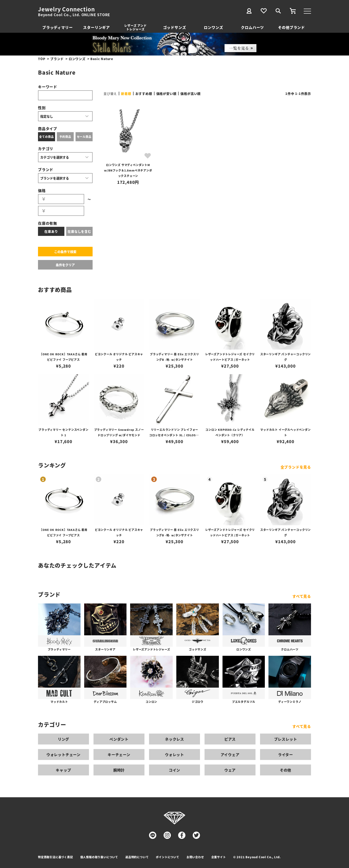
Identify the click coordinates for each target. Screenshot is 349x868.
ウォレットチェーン (63, 754)
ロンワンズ (213, 27)
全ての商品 (46, 137)
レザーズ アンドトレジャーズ (135, 27)
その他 (286, 770)
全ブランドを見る (296, 467)
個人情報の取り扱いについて (99, 857)
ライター (286, 754)
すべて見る (302, 596)
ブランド (57, 59)
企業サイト (219, 857)
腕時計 (119, 770)
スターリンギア (96, 27)
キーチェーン (119, 754)
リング (63, 739)
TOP (42, 59)
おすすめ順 (144, 93)
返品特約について (137, 857)
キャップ (63, 770)
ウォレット (174, 754)
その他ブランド (291, 27)
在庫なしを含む (79, 231)
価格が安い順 (166, 93)
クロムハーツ (252, 27)
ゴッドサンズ (175, 27)
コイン (174, 770)
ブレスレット (286, 739)
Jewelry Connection (66, 9)
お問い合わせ (195, 857)
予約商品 (65, 137)
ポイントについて (167, 857)
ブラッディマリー (57, 27)
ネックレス (174, 739)
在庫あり (51, 231)
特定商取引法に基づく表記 (56, 857)
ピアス (230, 739)
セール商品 (84, 137)
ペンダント (119, 739)
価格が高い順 (191, 93)
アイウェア (230, 754)
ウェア (230, 770)
